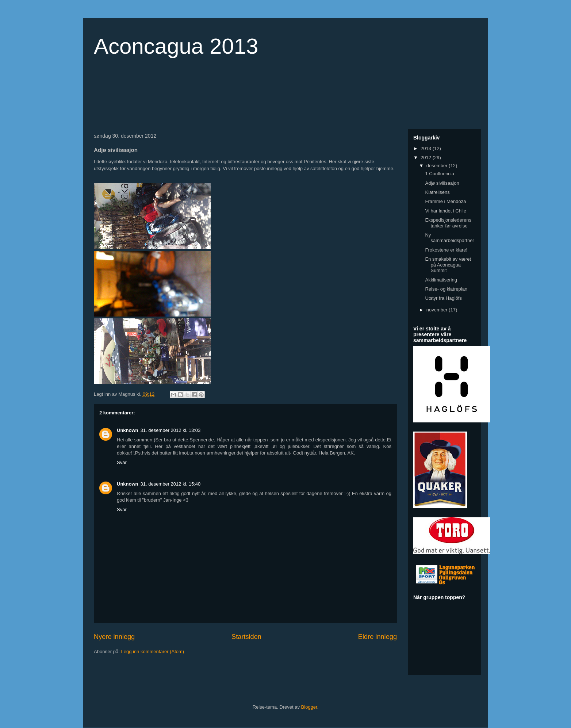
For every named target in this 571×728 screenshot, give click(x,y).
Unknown (128, 430)
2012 (427, 158)
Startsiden (246, 637)
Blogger (309, 707)
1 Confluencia (440, 174)
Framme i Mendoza (445, 201)
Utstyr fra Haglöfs (443, 298)
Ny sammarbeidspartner (449, 238)
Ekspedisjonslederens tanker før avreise (448, 223)
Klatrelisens (437, 192)
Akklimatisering (441, 280)
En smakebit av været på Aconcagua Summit (448, 265)
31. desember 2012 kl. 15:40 (171, 484)
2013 (427, 148)
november (438, 310)
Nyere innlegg (114, 637)
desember (438, 166)
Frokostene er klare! (446, 250)
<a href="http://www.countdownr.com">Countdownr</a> (149, 96)
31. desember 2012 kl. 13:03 (171, 430)
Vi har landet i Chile (446, 211)
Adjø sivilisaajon (442, 183)
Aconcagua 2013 (176, 46)
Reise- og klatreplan (446, 289)
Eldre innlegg (378, 637)
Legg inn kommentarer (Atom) (152, 652)
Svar (122, 462)
